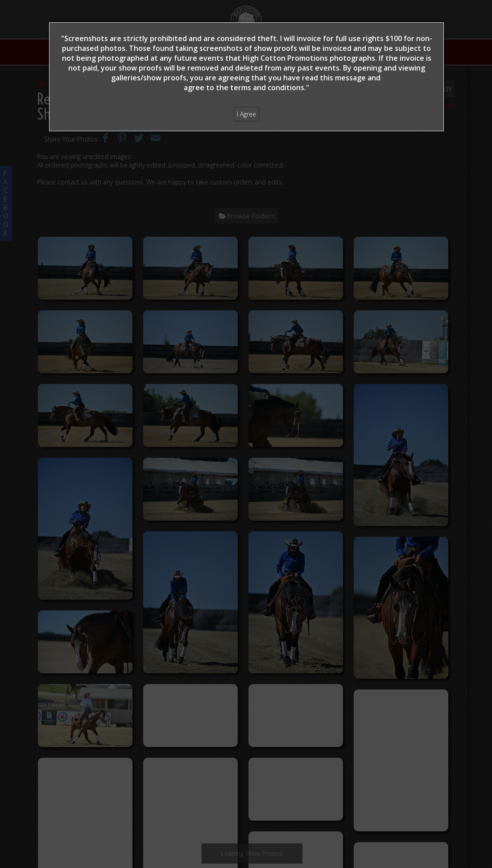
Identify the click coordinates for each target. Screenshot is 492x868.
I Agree (246, 114)
